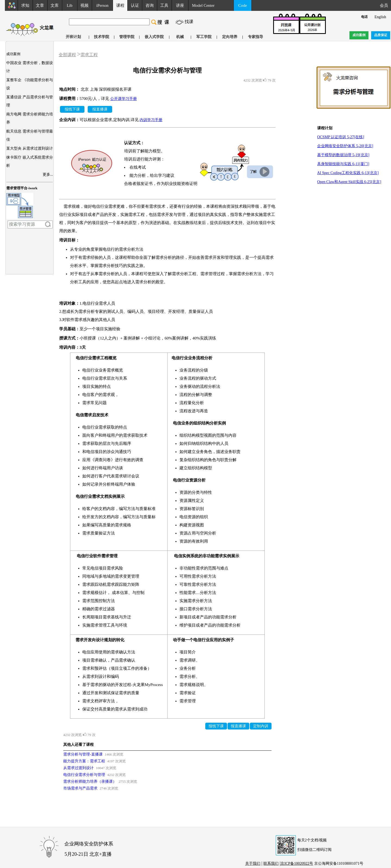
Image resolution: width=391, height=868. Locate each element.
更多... (48, 174)
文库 (55, 5)
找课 (189, 22)
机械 (180, 37)
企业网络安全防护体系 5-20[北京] (345, 146)
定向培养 (230, 37)
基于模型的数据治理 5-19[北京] (343, 155)
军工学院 (204, 37)
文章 (40, 5)
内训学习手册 (151, 120)
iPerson (103, 5)
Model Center (203, 5)
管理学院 (127, 37)
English (380, 17)
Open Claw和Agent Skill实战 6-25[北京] (349, 182)
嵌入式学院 (154, 37)
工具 (164, 5)
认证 (135, 5)
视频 (84, 5)
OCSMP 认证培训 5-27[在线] (341, 137)
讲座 (180, 5)
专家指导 (256, 37)
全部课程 (67, 55)
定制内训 (261, 726)
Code (243, 5)
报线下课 (72, 109)
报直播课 (100, 109)
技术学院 (102, 37)
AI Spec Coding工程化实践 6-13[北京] (348, 173)
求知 (25, 5)
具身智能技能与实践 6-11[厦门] (343, 164)
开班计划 (73, 37)
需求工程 (89, 55)
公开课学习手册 (124, 99)
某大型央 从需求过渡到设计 (30, 148)
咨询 (150, 5)
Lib (70, 5)
